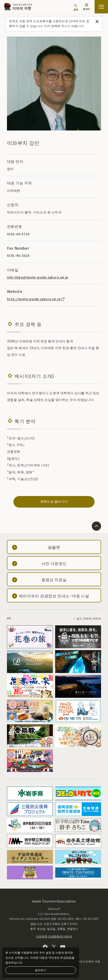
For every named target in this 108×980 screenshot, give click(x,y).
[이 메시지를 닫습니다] (97, 22)
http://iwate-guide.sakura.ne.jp (36, 299)
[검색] (76, 7)
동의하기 (41, 970)
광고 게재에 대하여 (89, 618)
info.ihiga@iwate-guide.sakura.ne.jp (38, 277)
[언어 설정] (86, 7)
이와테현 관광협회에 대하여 (54, 936)
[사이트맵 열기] (101, 7)
